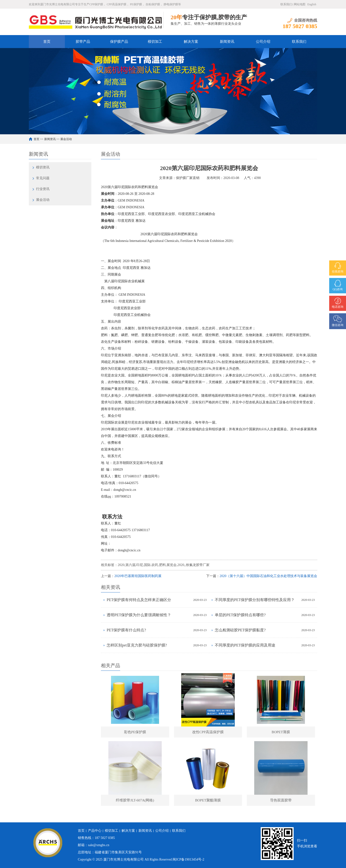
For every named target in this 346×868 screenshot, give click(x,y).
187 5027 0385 (105, 838)
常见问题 (43, 178)
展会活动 (66, 139)
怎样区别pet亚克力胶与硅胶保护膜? (137, 645)
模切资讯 (43, 167)
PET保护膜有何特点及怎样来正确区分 (139, 600)
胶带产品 (83, 42)
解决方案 (191, 42)
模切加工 (155, 42)
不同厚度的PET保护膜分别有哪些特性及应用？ (255, 600)
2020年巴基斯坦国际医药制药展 (138, 576)
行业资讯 (43, 189)
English (312, 4)
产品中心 (95, 831)
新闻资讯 (227, 42)
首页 (47, 42)
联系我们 (286, 4)
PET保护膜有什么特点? (126, 630)
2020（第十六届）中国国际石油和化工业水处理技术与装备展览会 (268, 576)
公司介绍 (263, 42)
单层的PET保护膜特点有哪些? (240, 615)
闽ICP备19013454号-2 (188, 859)
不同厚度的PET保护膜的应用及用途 (245, 645)
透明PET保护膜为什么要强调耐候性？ (139, 615)
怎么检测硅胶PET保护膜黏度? (240, 630)
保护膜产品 (119, 42)
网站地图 (300, 4)
